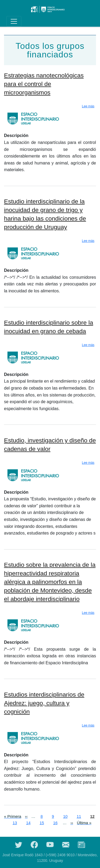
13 (15, 822)
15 (42, 822)
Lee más (88, 106)
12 (92, 816)
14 (28, 822)
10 (65, 816)
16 (55, 822)
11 (79, 816)
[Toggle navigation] (14, 21)
